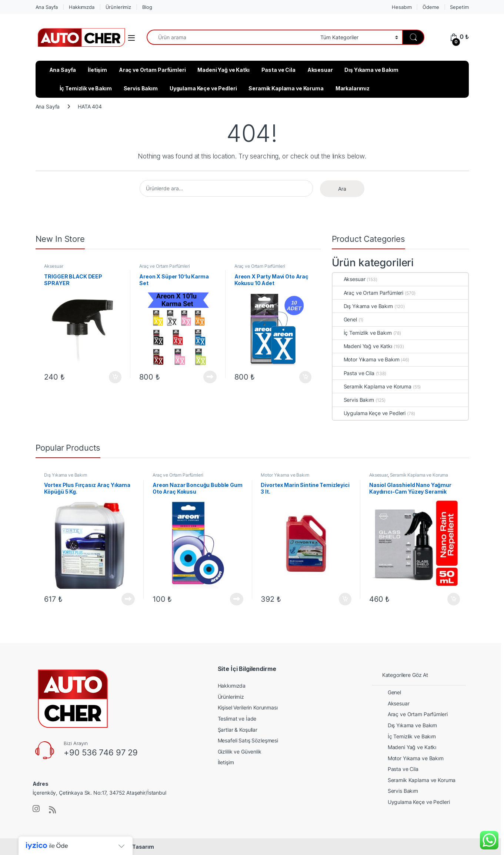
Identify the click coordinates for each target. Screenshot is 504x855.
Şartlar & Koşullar (238, 730)
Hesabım (402, 7)
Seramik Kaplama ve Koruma (286, 88)
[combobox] (231, 37)
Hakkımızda (82, 7)
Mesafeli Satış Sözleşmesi (248, 740)
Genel (345, 319)
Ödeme (431, 7)
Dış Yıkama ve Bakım (371, 70)
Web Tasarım (136, 847)
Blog (147, 7)
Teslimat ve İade (237, 719)
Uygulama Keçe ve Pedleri (203, 88)
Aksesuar (320, 70)
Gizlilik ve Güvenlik (240, 752)
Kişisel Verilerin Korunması (248, 707)
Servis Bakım (141, 88)
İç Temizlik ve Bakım (86, 88)
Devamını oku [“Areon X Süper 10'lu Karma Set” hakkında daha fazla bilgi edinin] (210, 377)
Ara (342, 189)
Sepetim (459, 7)
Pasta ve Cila (278, 70)
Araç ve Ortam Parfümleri (152, 70)
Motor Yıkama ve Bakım (366, 359)
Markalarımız (353, 88)
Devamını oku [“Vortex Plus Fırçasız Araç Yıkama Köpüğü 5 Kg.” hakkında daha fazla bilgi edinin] (128, 599)
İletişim (97, 70)
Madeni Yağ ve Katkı (223, 70)
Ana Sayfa (47, 7)
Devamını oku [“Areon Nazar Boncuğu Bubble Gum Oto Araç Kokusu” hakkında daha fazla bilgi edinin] (237, 599)
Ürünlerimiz (118, 7)
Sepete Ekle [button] (115, 377)
